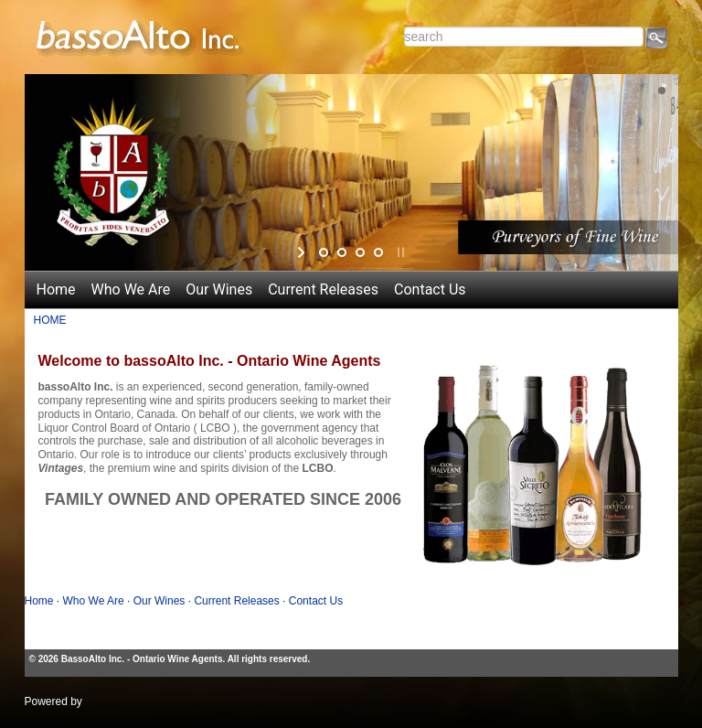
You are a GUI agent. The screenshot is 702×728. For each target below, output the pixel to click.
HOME (50, 320)
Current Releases (323, 289)
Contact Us (430, 289)
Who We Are (131, 289)
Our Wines (219, 289)
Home (56, 289)
